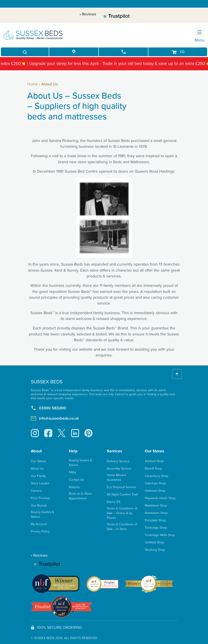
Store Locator (40, 483)
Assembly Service (119, 469)
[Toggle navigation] (200, 32)
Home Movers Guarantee (117, 477)
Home (33, 84)
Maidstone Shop (156, 506)
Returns (74, 487)
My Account (39, 524)
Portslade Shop (155, 520)
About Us (37, 469)
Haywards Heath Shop (160, 498)
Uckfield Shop (154, 542)
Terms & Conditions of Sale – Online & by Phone (122, 513)
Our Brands (39, 506)
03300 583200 (48, 408)
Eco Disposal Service (121, 487)
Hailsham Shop (155, 491)
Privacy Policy (40, 531)
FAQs (72, 472)
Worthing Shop (155, 550)
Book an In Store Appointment (80, 496)
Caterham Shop (155, 483)
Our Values (39, 461)
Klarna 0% (114, 502)
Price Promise (40, 498)
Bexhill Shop (153, 469)
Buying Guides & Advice (42, 514)
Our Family (38, 476)
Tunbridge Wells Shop (160, 535)
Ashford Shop (154, 461)
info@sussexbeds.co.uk (55, 418)
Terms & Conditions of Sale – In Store (122, 527)
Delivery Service (118, 461)
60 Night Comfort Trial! (122, 495)
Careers (36, 491)
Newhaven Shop (156, 513)
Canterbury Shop (157, 476)
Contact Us (76, 480)
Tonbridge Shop (156, 528)
